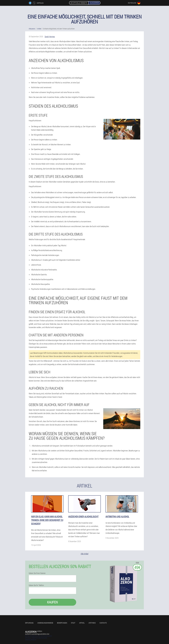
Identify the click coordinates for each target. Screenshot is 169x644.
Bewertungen (62, 623)
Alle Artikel (84, 554)
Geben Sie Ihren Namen (37, 573)
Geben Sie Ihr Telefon (36, 585)
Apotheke (92, 623)
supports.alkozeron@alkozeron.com (37, 634)
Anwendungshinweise (45, 623)
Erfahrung (29, 623)
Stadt (73, 623)
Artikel (82, 623)
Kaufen (52, 602)
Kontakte (103, 623)
